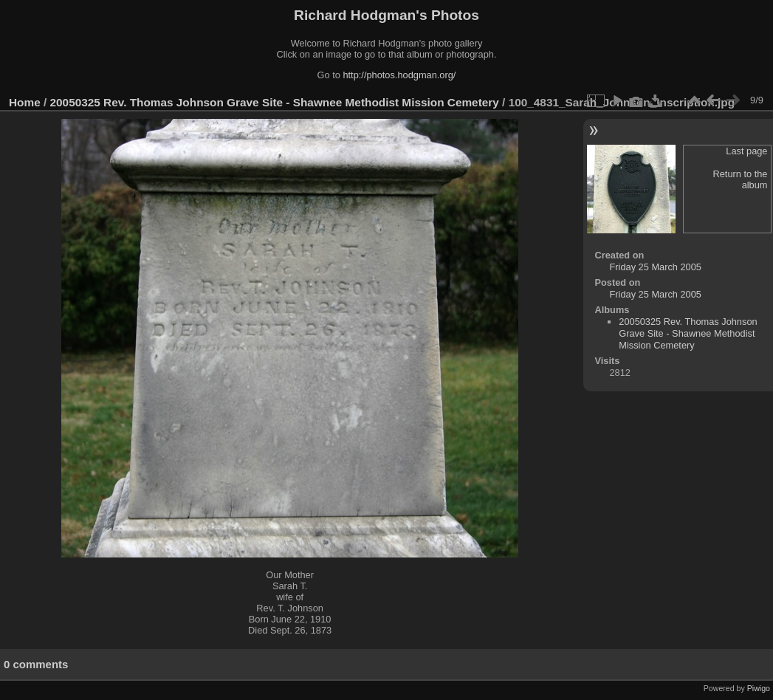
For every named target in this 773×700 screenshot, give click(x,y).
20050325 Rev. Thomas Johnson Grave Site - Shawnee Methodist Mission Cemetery (275, 102)
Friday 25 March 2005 (655, 267)
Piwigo (759, 688)
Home (25, 102)
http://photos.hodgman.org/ (399, 75)
